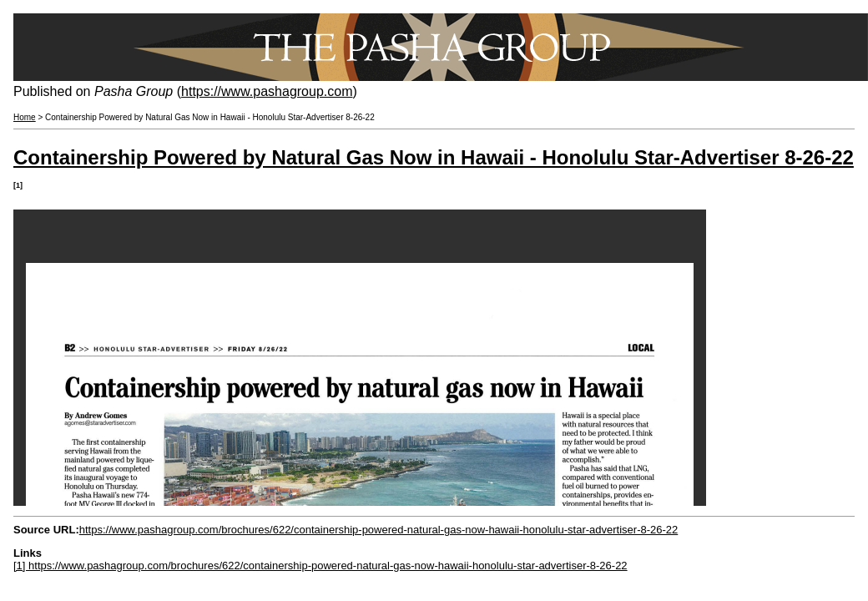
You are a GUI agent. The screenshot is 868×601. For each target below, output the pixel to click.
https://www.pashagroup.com (267, 91)
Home (25, 117)
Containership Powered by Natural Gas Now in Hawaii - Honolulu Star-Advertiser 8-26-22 (434, 157)
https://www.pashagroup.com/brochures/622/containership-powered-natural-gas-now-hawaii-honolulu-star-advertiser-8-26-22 (379, 530)
